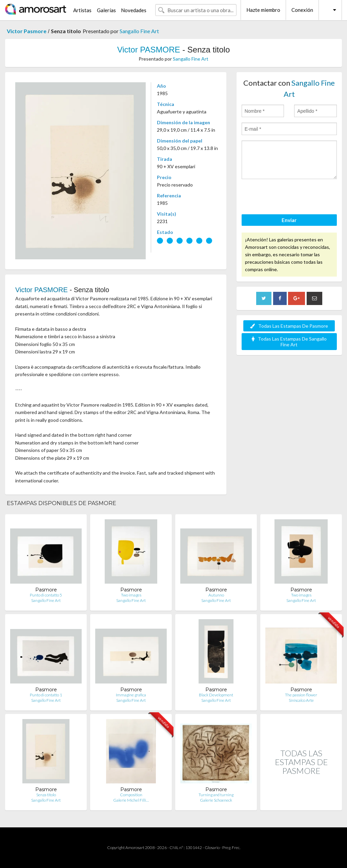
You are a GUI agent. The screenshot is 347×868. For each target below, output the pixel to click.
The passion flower (301, 695)
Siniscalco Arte (301, 700)
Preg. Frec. (231, 848)
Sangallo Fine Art (139, 31)
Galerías (106, 10)
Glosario (212, 848)
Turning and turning (216, 795)
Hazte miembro (263, 10)
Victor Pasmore (27, 31)
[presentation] (293, 198)
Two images (131, 595)
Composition (131, 795)
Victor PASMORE (149, 50)
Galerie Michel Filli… (131, 800)
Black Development (216, 695)
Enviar (289, 220)
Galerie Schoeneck (216, 800)
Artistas (82, 10)
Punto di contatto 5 (46, 595)
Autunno (216, 595)
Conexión (302, 10)
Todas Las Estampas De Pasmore (289, 326)
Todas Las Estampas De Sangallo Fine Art (289, 342)
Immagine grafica (131, 695)
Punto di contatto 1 (46, 695)
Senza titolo (46, 795)
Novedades (134, 10)
